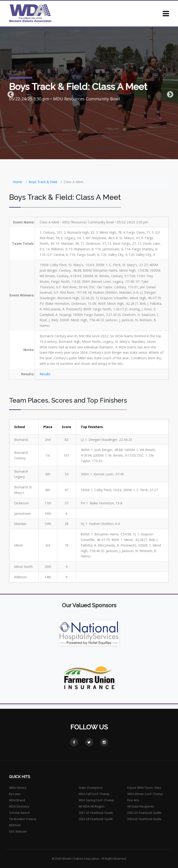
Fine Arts (133, 800)
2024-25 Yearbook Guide (144, 819)
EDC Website (18, 831)
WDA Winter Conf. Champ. (145, 794)
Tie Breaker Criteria (23, 819)
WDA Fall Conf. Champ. (94, 794)
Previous (9, 93)
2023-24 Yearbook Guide (96, 819)
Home (17, 182)
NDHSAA (15, 825)
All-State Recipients (141, 806)
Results (45, 374)
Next (169, 93)
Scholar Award (19, 813)
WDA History (18, 788)
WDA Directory (19, 806)
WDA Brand (17, 800)
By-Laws (15, 794)
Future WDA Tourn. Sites (144, 788)
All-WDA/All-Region (92, 806)
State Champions (91, 788)
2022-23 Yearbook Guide (144, 813)
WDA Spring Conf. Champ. (97, 800)
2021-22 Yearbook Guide (96, 813)
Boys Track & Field (43, 182)
